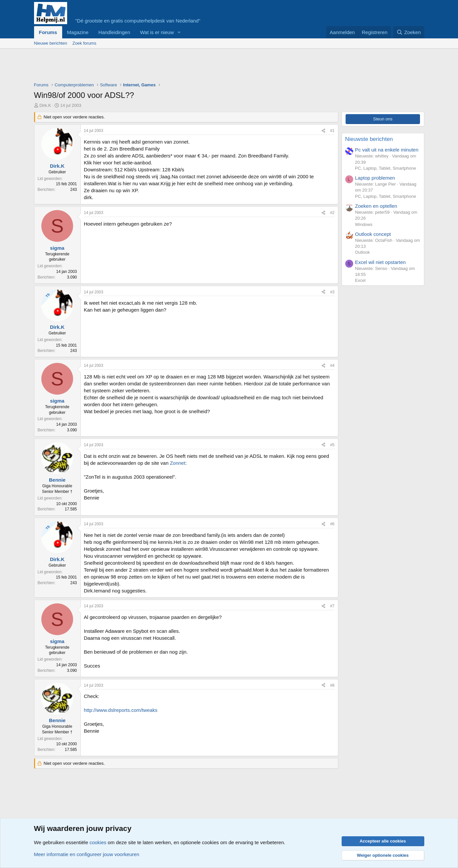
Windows (364, 224)
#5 (332, 445)
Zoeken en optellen (376, 206)
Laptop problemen (375, 178)
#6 (332, 524)
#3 (332, 292)
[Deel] (323, 131)
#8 (332, 685)
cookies (98, 842)
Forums (48, 32)
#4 (332, 366)
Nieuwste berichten (369, 139)
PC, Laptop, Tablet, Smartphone (386, 168)
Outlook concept (373, 234)
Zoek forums (84, 43)
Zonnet (178, 463)
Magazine (78, 32)
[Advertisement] (154, 67)
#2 (332, 213)
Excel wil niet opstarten (380, 262)
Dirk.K (45, 105)
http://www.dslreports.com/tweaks (121, 710)
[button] (179, 32)
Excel (360, 280)
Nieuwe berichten (51, 43)
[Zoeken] (409, 32)
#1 (332, 131)
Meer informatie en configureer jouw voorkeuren (87, 854)
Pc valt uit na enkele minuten (387, 150)
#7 (332, 606)
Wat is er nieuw (157, 32)
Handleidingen (114, 32)
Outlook (363, 252)
